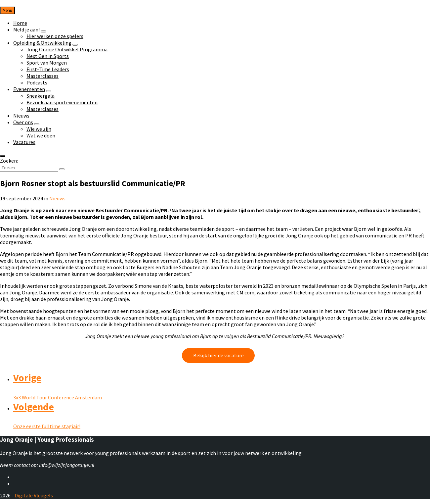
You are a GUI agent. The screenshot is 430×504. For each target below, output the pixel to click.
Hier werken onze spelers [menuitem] (55, 36)
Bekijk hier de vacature (218, 355)
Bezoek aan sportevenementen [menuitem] (62, 102)
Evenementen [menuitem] (29, 89)
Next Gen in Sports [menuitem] (48, 56)
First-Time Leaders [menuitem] (48, 69)
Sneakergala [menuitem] (41, 96)
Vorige (27, 378)
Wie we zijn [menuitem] (39, 129)
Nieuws (57, 198)
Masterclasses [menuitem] (43, 76)
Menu (7, 10)
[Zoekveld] (29, 168)
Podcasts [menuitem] (37, 82)
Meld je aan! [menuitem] (26, 29)
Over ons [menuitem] (23, 122)
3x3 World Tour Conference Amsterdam (58, 397)
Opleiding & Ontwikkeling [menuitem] (42, 43)
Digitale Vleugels (34, 495)
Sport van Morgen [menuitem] (47, 63)
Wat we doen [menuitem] (41, 135)
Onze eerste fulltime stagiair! (47, 426)
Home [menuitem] (20, 23)
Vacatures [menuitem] (24, 142)
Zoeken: (9, 161)
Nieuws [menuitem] (21, 116)
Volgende (34, 407)
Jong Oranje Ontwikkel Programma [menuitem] (67, 49)
